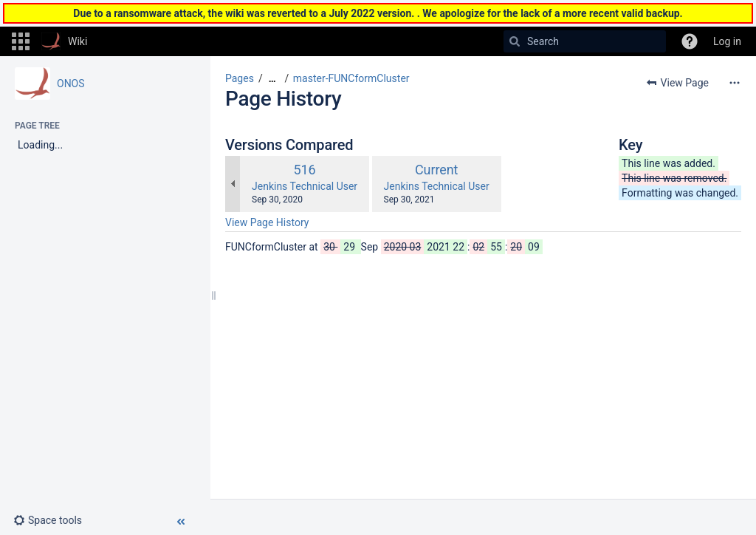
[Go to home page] (64, 41)
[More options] (735, 83)
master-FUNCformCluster (351, 78)
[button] (21, 41)
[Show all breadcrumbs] (272, 79)
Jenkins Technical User (305, 186)
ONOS (71, 84)
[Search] (515, 41)
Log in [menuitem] (727, 41)
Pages (240, 78)
